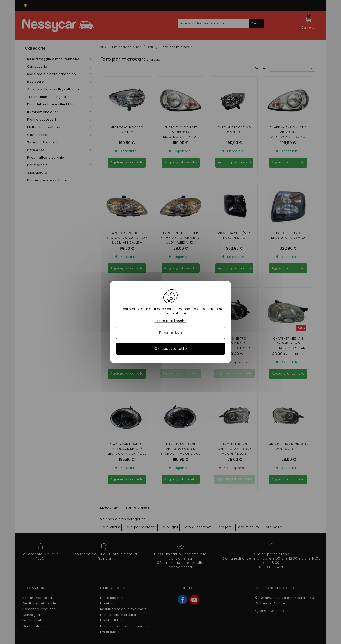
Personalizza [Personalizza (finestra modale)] (170, 333)
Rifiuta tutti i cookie (171, 321)
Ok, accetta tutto (171, 349)
